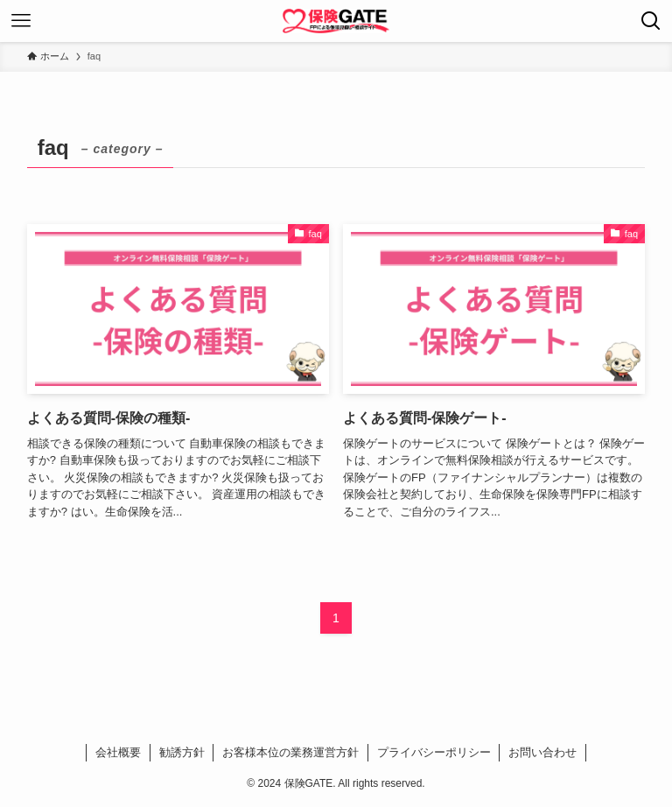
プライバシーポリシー (434, 752)
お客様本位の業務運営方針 (290, 752)
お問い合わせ (542, 752)
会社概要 (118, 752)
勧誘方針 (182, 752)
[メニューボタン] (21, 21)
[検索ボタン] (651, 21)
